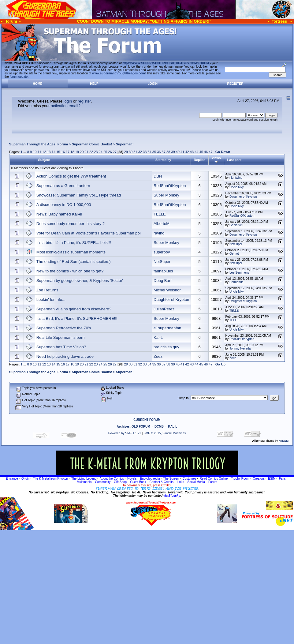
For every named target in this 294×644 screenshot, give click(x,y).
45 (201, 152)
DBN (158, 176)
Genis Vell (236, 225)
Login (153, 84)
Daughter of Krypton (243, 197)
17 (68, 152)
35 (154, 152)
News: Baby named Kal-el (59, 214)
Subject (44, 160)
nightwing (236, 178)
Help (94, 84)
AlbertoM (162, 224)
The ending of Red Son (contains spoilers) (74, 262)
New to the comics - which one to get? (70, 271)
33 (145, 152)
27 (115, 152)
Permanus (236, 282)
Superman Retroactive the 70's (64, 328)
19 (77, 152)
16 (63, 152)
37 (164, 152)
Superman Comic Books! (92, 144)
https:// (166, 63)
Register (235, 84)
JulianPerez (164, 309)
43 (192, 152)
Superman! (125, 144)
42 (187, 152)
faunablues (163, 271)
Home (37, 84)
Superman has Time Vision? (61, 347)
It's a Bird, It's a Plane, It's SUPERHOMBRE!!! (77, 318)
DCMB (159, 427)
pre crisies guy (166, 347)
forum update (19, 77)
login (68, 101)
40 (178, 152)
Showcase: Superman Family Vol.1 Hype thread (79, 195)
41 (182, 152)
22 (91, 152)
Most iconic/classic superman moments (71, 252)
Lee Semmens (239, 273)
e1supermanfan (167, 328)
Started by (163, 160)
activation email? (66, 106)
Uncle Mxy (237, 187)
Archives (123, 427)
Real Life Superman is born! (61, 337)
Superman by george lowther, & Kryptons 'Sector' (80, 281)
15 (58, 152)
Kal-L (158, 337)
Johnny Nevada (240, 348)
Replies (200, 160)
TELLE (160, 214)
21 (86, 152)
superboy (162, 252)
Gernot (234, 254)
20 (82, 152)
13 (49, 152)
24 (101, 152)
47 (210, 152)
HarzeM (284, 441)
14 (54, 152)
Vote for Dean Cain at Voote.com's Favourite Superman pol (89, 233)
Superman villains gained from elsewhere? (74, 309)
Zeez (158, 356)
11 (39, 152)
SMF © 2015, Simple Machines (165, 433)
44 (196, 152)
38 (168, 152)
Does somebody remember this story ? (71, 224)
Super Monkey (166, 195)
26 (110, 152)
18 (72, 152)
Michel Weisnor (167, 290)
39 (173, 152)
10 (35, 152)
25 (105, 152)
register (84, 101)
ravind (159, 233)
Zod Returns (47, 290)
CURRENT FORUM (147, 420)
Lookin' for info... (51, 300)
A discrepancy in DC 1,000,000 (64, 205)
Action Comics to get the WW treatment (71, 176)
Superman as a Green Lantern (63, 186)
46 (206, 152)
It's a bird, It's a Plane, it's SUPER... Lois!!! (74, 243)
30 (131, 152)
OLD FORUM (141, 427)
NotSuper (236, 244)
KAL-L (173, 427)
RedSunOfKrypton (170, 186)
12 (44, 152)
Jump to (183, 398)
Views (216, 160)
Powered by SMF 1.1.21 (125, 433)
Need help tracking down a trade (65, 356)
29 (126, 152)
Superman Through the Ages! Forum (39, 144)
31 (135, 152)
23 (96, 152)
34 (149, 152)
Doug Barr (163, 281)
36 (159, 152)
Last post (234, 160)
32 (140, 152)
